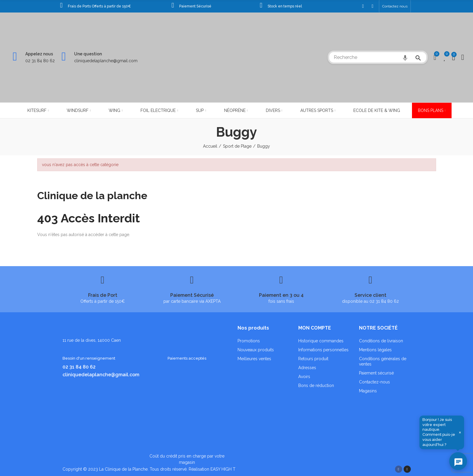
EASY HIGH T (223, 469)
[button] (395, 6)
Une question (88, 54)
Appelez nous (39, 54)
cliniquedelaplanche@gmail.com (106, 61)
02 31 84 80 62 (40, 61)
